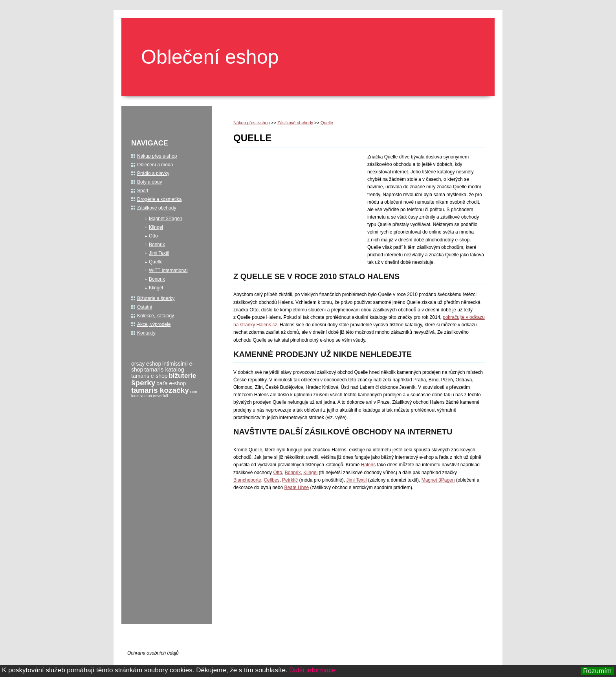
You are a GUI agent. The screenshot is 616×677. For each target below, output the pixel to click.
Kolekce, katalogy (156, 316)
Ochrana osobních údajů (153, 653)
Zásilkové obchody (295, 123)
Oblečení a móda (155, 165)
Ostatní (145, 307)
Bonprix (293, 473)
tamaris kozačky (160, 390)
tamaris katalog (164, 369)
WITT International (168, 270)
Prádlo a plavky (153, 173)
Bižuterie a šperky (156, 298)
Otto (278, 473)
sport (194, 392)
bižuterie (182, 376)
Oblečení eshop (210, 57)
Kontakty (146, 333)
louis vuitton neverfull (149, 396)
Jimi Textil (357, 480)
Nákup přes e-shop (252, 123)
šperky (143, 383)
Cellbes (271, 480)
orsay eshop (146, 364)
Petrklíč (290, 480)
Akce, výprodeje (154, 324)
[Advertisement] (299, 206)
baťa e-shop (171, 383)
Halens (368, 465)
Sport (143, 191)
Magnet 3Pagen (438, 480)
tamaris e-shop (149, 376)
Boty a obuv (149, 182)
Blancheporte (247, 480)
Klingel (310, 473)
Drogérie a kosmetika (159, 199)
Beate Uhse (296, 488)
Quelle (327, 123)
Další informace (312, 670)
